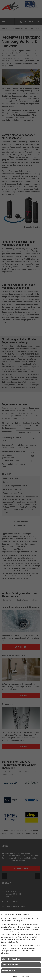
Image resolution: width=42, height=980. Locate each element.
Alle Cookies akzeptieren (11, 959)
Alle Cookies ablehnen (10, 965)
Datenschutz (26, 977)
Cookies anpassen (9, 971)
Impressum (15, 977)
